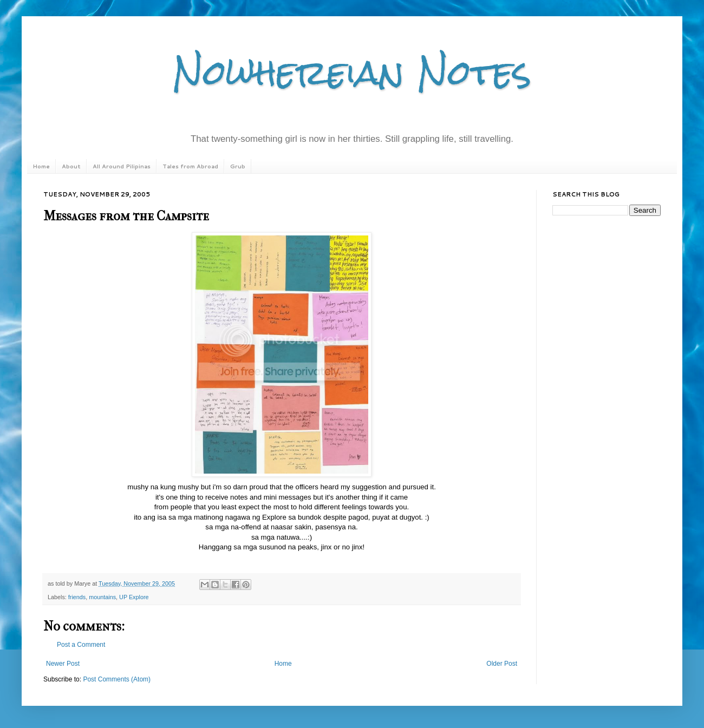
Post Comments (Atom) (117, 679)
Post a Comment (81, 645)
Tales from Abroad (190, 166)
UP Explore (134, 597)
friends (77, 597)
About (71, 166)
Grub (238, 166)
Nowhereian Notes (352, 72)
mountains (102, 597)
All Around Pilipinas (122, 166)
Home (41, 166)
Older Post (502, 664)
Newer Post (63, 664)
